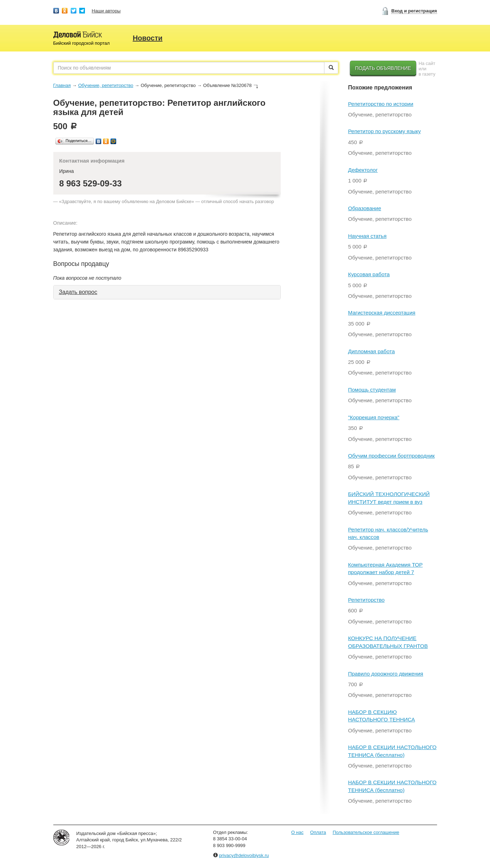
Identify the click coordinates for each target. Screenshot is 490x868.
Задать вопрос (78, 292)
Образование (365, 208)
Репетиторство (367, 600)
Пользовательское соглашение (366, 832)
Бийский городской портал (82, 43)
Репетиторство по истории (381, 104)
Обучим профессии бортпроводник (392, 456)
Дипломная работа (371, 351)
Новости (147, 38)
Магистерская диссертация (382, 313)
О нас (298, 832)
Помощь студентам (372, 390)
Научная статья (367, 236)
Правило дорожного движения (386, 674)
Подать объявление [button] (383, 68)
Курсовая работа (369, 274)
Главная (62, 85)
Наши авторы (106, 11)
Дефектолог (363, 170)
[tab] (167, 292)
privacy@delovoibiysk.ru (244, 855)
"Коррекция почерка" (374, 417)
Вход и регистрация (414, 11)
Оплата (318, 832)
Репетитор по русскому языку (385, 131)
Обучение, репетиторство (106, 85)
